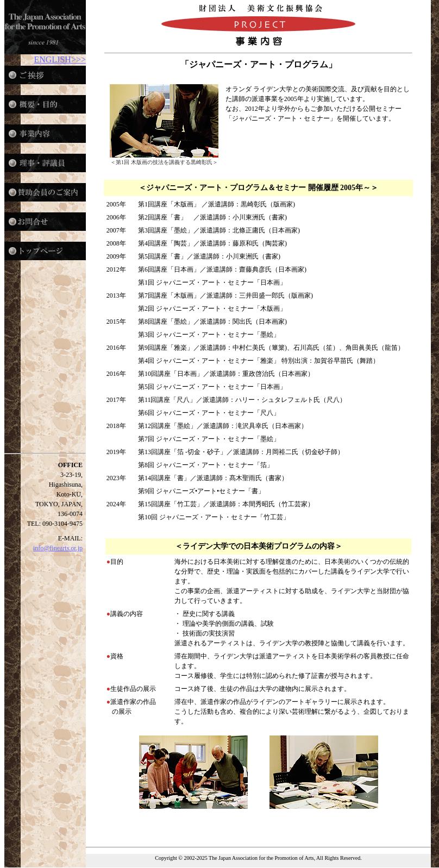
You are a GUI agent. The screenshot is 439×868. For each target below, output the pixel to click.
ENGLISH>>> (60, 59)
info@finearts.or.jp (58, 548)
